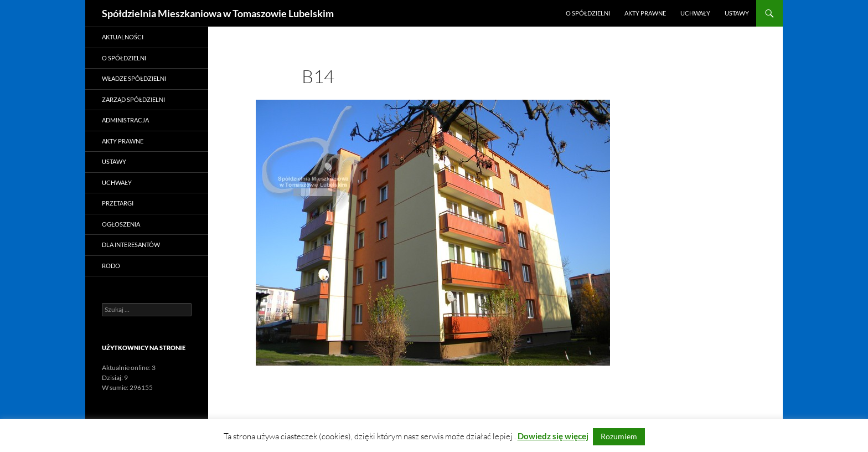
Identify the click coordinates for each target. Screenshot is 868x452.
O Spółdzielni (588, 13)
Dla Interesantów (131, 245)
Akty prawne (645, 13)
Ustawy (737, 13)
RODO (111, 266)
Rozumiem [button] (619, 436)
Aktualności (123, 37)
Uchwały (695, 13)
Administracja (125, 120)
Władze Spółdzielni (134, 78)
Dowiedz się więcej (553, 436)
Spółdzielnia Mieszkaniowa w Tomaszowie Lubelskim (218, 13)
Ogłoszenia (121, 224)
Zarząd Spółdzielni (133, 99)
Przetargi (118, 203)
